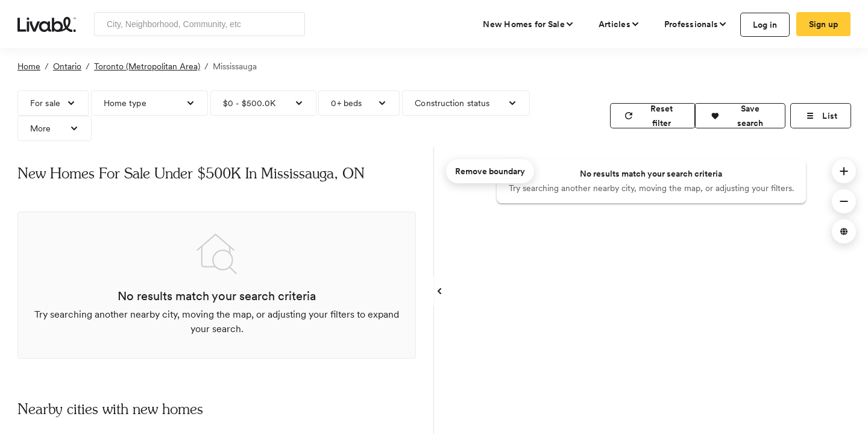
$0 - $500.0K (249, 103)
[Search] (291, 24)
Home (29, 66)
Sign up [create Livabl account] (824, 24)
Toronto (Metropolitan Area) (147, 66)
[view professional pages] (696, 24)
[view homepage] (47, 24)
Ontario (67, 66)
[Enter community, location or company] (200, 24)
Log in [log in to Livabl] (765, 25)
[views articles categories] (619, 24)
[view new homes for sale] (529, 24)
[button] (740, 116)
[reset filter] (653, 116)
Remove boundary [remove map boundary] (490, 171)
